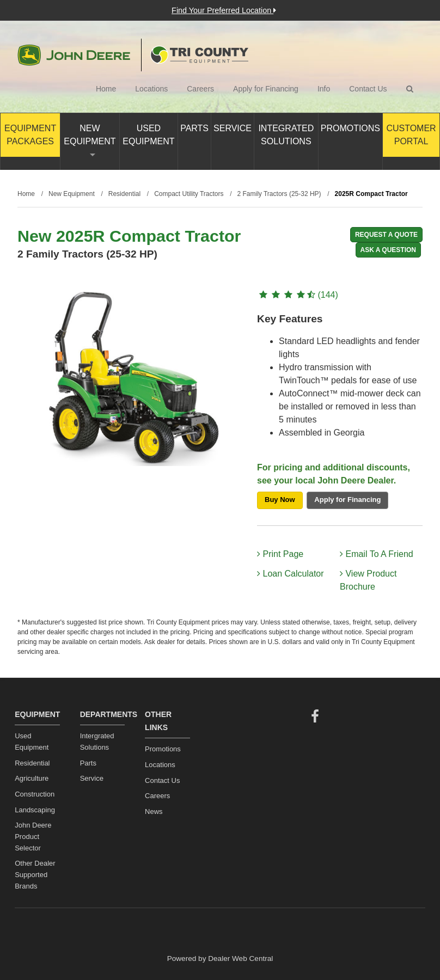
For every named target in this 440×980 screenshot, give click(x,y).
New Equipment (90, 140)
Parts (194, 128)
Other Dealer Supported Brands (35, 875)
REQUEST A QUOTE (386, 235)
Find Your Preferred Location (224, 10)
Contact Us (368, 89)
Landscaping (35, 810)
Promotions (350, 128)
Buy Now (280, 500)
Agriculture (32, 778)
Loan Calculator (291, 574)
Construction (35, 794)
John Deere (74, 55)
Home (106, 89)
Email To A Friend (377, 554)
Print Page (280, 554)
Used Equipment (148, 135)
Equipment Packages (30, 135)
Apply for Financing (266, 89)
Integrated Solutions (286, 135)
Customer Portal (411, 135)
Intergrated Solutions (97, 742)
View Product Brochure (368, 580)
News (154, 811)
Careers (200, 89)
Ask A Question (388, 250)
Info (324, 89)
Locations (151, 89)
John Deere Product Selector (33, 837)
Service (233, 128)
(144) (298, 295)
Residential (32, 763)
